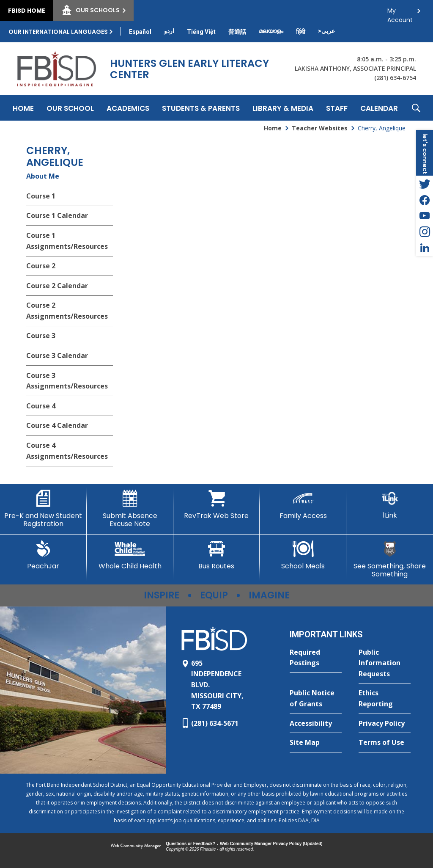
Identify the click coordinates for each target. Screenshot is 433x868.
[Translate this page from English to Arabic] (326, 31)
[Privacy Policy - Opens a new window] (385, 724)
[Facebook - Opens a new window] (425, 200)
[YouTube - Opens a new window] (425, 216)
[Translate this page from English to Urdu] (169, 31)
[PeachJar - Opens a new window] (43, 555)
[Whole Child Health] (130, 555)
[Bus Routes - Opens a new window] (217, 555)
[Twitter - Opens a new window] (425, 184)
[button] (416, 108)
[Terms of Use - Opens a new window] (385, 743)
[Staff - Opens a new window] (337, 108)
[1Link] (390, 505)
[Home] (23, 108)
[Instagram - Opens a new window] (425, 232)
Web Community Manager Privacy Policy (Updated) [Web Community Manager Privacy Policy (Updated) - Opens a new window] (271, 844)
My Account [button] (400, 13)
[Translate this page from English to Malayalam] (271, 31)
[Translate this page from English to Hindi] (301, 32)
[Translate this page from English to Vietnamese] (201, 32)
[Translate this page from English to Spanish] (140, 32)
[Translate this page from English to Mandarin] (237, 32)
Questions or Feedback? (190, 844)
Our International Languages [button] (58, 32)
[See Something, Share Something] (390, 559)
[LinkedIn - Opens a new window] (425, 248)
